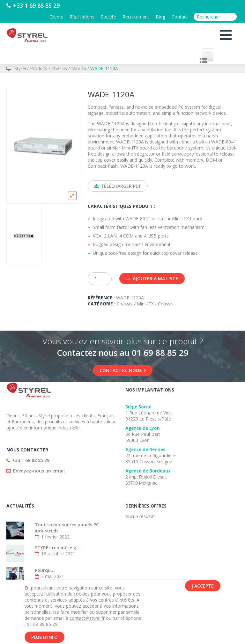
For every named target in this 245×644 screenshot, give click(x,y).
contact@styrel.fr (87, 618)
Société (108, 17)
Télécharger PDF (118, 186)
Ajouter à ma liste (152, 278)
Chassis (59, 68)
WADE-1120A (104, 68)
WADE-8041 (138, 219)
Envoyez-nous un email (39, 471)
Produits (39, 68)
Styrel (20, 68)
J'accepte (203, 586)
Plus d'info (45, 637)
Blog (160, 17)
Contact (180, 17)
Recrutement (136, 17)
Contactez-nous (123, 370)
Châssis (125, 304)
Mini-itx (79, 68)
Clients (56, 17)
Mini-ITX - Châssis (155, 304)
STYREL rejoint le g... (57, 548)
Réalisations (82, 17)
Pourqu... (45, 570)
